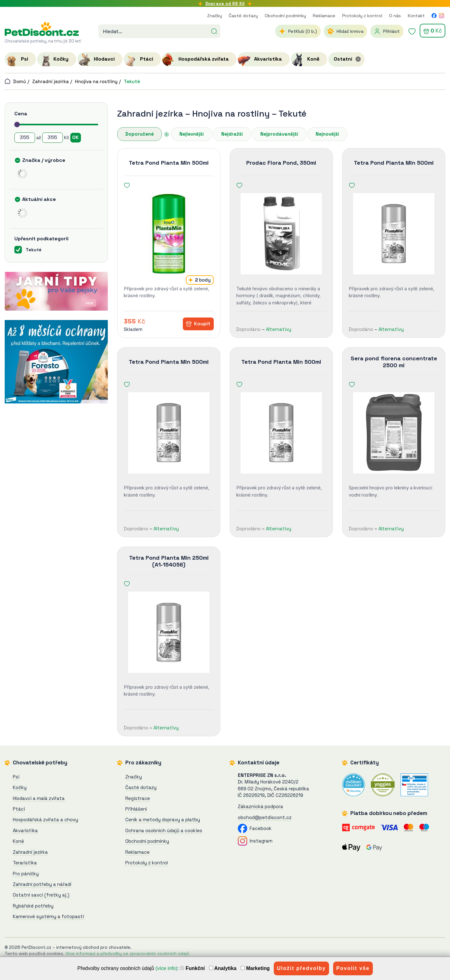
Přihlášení (136, 809)
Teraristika (25, 863)
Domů (15, 81)
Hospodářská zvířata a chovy (45, 820)
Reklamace (324, 16)
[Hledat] (214, 31)
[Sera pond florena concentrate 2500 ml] (394, 433)
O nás (395, 16)
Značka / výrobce (44, 160)
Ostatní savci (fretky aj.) (41, 895)
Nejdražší (232, 134)
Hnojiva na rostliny (96, 81)
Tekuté (132, 81)
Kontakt (416, 16)
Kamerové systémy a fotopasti (48, 916)
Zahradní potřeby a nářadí (42, 884)
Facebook (255, 828)
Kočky (20, 787)
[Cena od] (25, 138)
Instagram (255, 841)
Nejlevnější (192, 134)
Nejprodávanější (279, 134)
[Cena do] (52, 138)
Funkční (192, 968)
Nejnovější (327, 134)
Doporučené (140, 134)
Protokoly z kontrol (362, 16)
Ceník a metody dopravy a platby (163, 820)
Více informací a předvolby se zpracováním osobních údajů (127, 953)
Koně (18, 841)
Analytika (223, 968)
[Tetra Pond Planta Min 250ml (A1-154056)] (169, 632)
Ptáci (19, 809)
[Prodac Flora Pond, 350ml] (281, 234)
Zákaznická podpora (260, 806)
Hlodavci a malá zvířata (39, 798)
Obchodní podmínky (285, 16)
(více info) (166, 968)
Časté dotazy (243, 16)
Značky (215, 16)
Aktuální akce (39, 199)
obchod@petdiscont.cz (265, 817)
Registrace (138, 798)
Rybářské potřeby (33, 906)
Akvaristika (25, 830)
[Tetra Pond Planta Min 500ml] (169, 234)
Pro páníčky (26, 874)
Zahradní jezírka (50, 81)
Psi (16, 777)
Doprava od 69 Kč (225, 3)
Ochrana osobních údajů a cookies (164, 830)
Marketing (255, 968)
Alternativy (279, 329)
